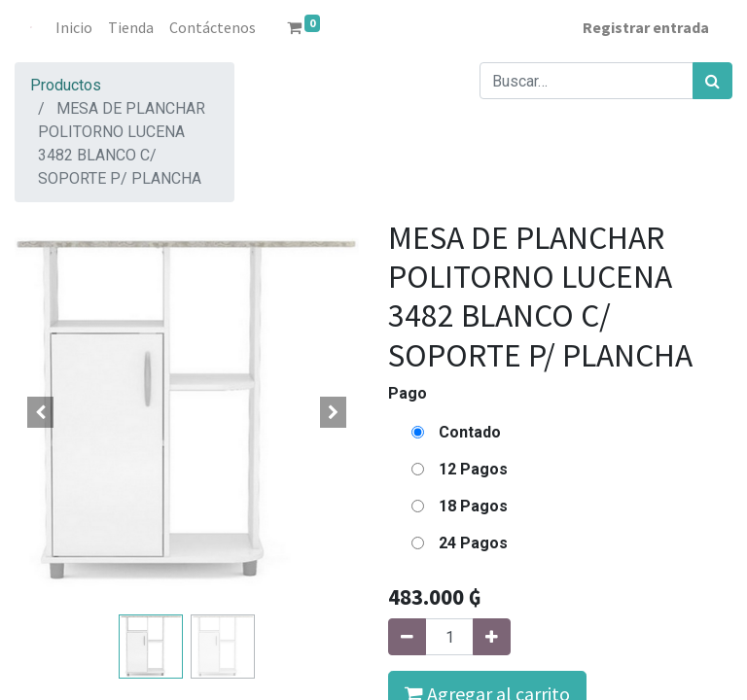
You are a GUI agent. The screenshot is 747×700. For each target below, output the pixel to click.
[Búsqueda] (712, 81)
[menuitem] (74, 27)
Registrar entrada (646, 27)
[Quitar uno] (407, 637)
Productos (66, 85)
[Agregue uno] (492, 637)
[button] (40, 412)
